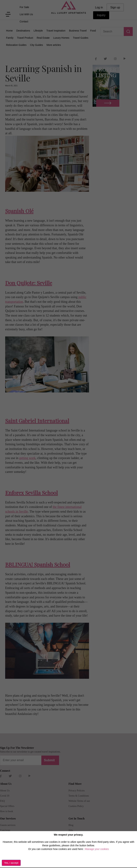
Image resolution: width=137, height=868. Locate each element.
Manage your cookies (97, 849)
